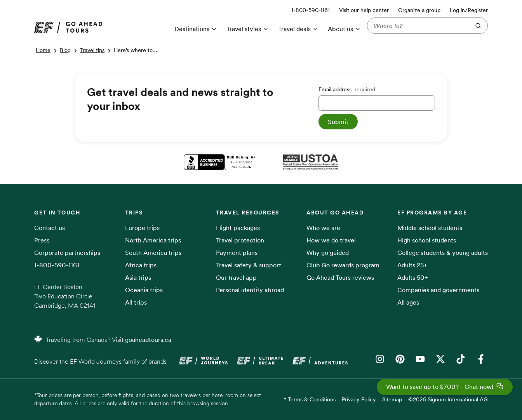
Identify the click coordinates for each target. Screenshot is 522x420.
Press (42, 240)
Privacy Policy (359, 399)
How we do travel (331, 240)
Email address (347, 89)
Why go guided (328, 253)
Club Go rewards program (343, 265)
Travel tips (92, 50)
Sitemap (392, 399)
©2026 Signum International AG (448, 399)
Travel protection (240, 240)
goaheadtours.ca (148, 340)
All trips (136, 302)
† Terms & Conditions (310, 399)
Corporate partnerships (67, 253)
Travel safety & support (249, 265)
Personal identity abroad (250, 290)
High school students (427, 240)
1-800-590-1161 (57, 265)
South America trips (153, 253)
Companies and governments (438, 290)
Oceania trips (144, 290)
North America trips (153, 240)
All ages (408, 302)
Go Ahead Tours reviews (340, 277)
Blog (65, 50)
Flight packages (238, 228)
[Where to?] (417, 26)
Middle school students (430, 228)
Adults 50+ (413, 277)
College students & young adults (443, 253)
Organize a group (419, 10)
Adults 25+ (412, 265)
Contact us (50, 228)
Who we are (323, 228)
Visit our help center (364, 10)
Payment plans (237, 253)
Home (43, 50)
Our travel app (236, 277)
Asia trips (138, 277)
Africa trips (141, 265)
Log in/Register (469, 10)
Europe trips (142, 228)
